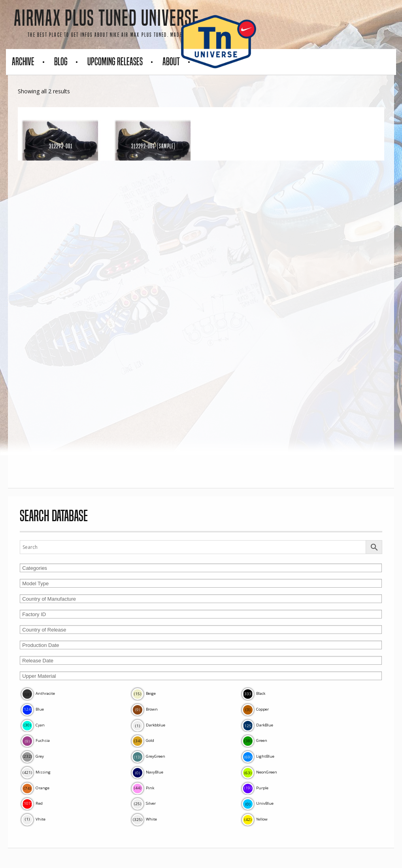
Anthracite (38, 693)
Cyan (33, 725)
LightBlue (258, 756)
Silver (144, 803)
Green (255, 740)
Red (32, 803)
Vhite (33, 819)
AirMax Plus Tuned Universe (107, 18)
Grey (33, 756)
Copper (255, 709)
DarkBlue (258, 725)
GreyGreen (148, 756)
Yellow (255, 819)
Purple (255, 788)
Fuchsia (36, 740)
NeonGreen (260, 772)
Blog (61, 62)
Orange (35, 788)
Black (254, 693)
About (171, 62)
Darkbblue (148, 725)
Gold (143, 740)
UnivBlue (258, 803)
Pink (143, 788)
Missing (36, 772)
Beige (144, 693)
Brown (145, 709)
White (144, 819)
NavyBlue (147, 772)
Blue (33, 709)
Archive (23, 62)
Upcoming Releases (115, 62)
